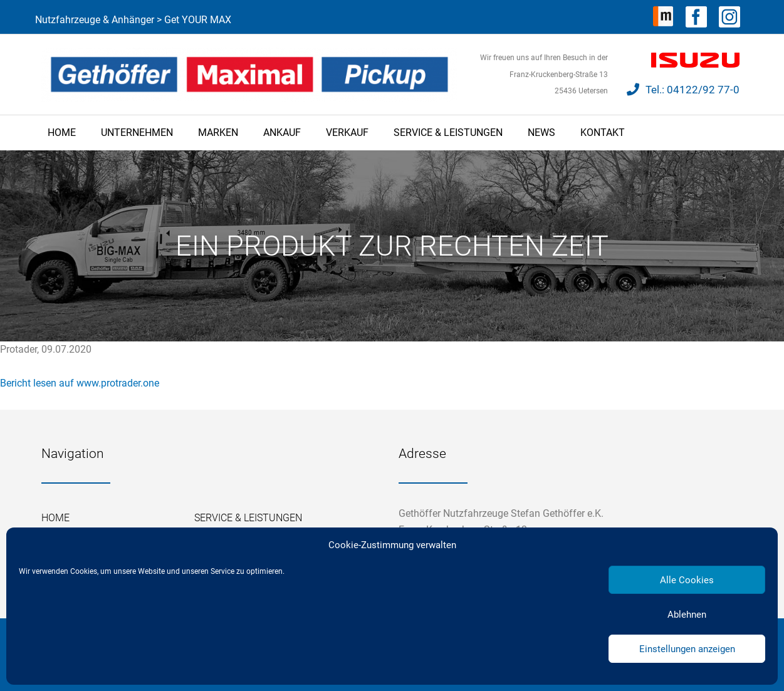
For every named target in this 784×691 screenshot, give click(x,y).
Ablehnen (687, 615)
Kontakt (603, 132)
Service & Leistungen (448, 132)
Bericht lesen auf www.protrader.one (80, 383)
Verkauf (347, 132)
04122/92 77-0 (703, 90)
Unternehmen (137, 132)
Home (62, 132)
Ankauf (282, 132)
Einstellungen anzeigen (687, 649)
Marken (218, 132)
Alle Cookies (687, 580)
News (541, 132)
